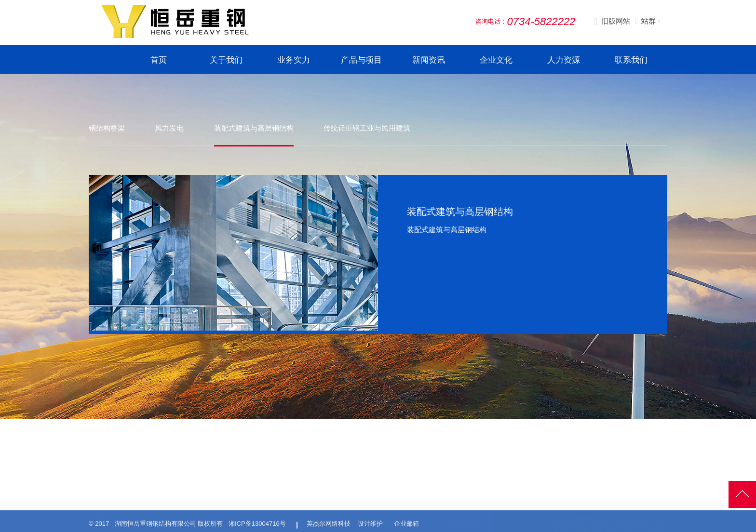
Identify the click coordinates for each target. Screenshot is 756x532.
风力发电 (170, 128)
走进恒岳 (304, 480)
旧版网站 (612, 22)
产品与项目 (361, 60)
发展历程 (301, 510)
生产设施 (374, 510)
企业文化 (496, 60)
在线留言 (459, 510)
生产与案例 (380, 480)
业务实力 (294, 60)
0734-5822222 (128, 510)
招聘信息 (459, 498)
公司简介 (301, 498)
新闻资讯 (429, 60)
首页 (159, 60)
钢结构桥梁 (107, 128)
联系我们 (631, 60)
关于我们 (226, 60)
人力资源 (564, 60)
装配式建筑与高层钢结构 (255, 128)
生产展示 (374, 498)
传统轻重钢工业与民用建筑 (369, 128)
